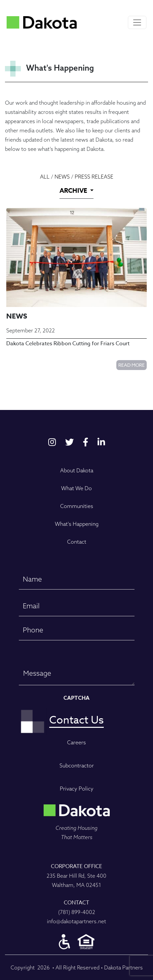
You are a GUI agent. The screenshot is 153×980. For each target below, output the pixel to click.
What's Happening (77, 524)
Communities (77, 506)
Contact (77, 542)
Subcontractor (77, 765)
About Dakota (77, 470)
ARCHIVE (74, 191)
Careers (76, 742)
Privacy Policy (77, 789)
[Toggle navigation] (137, 22)
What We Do (76, 488)
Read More (132, 365)
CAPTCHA (76, 698)
